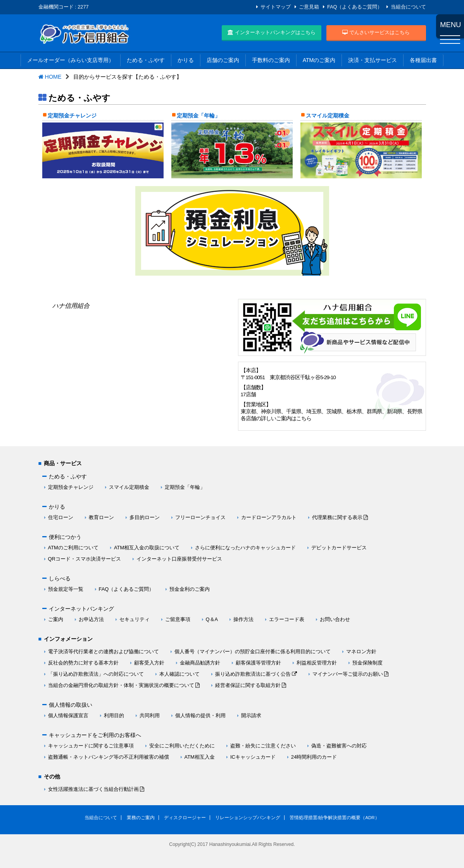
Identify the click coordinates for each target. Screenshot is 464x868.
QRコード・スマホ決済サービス (85, 559)
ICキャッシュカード (253, 757)
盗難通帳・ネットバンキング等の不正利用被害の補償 (109, 757)
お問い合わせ (335, 619)
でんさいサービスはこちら (376, 32)
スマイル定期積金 (328, 116)
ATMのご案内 (319, 60)
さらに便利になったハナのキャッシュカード (245, 548)
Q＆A (212, 619)
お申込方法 (91, 619)
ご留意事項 (178, 619)
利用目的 (114, 715)
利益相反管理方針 (317, 663)
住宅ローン (61, 517)
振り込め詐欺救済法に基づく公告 (253, 674)
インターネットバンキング (81, 609)
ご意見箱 (309, 7)
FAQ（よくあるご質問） (355, 7)
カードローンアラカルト (269, 517)
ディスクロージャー (185, 818)
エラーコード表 (287, 619)
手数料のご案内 (271, 60)
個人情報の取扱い (71, 705)
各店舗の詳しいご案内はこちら (276, 418)
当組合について (408, 7)
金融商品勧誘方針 (200, 663)
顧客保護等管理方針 (258, 663)
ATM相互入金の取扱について (147, 548)
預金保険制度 (367, 663)
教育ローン (101, 517)
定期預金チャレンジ (72, 116)
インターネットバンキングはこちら (272, 32)
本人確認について (179, 674)
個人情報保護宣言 (68, 715)
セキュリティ (135, 619)
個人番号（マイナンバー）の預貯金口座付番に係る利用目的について (253, 651)
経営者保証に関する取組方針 (248, 685)
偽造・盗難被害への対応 (339, 746)
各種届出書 (423, 60)
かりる (186, 60)
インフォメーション (68, 639)
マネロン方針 (361, 651)
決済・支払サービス (373, 60)
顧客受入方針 (149, 663)
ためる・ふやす (146, 60)
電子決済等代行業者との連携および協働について (103, 651)
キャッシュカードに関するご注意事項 (91, 746)
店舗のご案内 (223, 60)
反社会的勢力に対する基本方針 (83, 663)
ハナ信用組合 (71, 306)
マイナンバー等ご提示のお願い (348, 674)
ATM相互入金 (200, 757)
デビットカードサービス (339, 548)
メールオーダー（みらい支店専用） (71, 60)
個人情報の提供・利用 (200, 715)
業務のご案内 (141, 818)
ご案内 (56, 619)
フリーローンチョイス (200, 517)
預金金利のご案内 (190, 589)
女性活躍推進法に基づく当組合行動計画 (93, 789)
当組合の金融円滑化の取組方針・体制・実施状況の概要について (121, 685)
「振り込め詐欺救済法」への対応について (96, 674)
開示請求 (251, 715)
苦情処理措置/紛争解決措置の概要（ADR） (335, 818)
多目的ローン (145, 517)
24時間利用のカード (314, 757)
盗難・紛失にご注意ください (263, 746)
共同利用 (150, 715)
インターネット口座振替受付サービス (179, 559)
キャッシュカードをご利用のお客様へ (95, 735)
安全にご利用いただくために (182, 746)
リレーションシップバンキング (248, 818)
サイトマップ (276, 7)
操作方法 (243, 619)
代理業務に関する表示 (337, 517)
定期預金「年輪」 (198, 116)
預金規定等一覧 (66, 589)
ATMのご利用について (73, 548)
